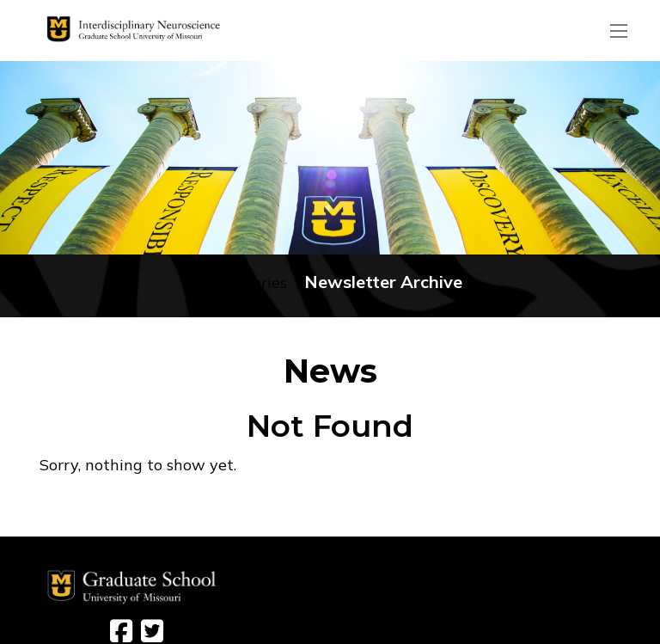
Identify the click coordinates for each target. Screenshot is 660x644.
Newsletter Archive (383, 282)
